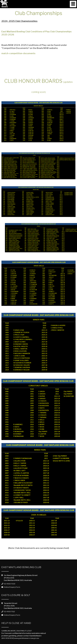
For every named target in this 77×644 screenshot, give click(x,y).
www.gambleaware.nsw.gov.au (27, 638)
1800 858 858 (7, 638)
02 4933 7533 (10, 584)
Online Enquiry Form (12, 587)
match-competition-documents (18, 53)
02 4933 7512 (9, 612)
